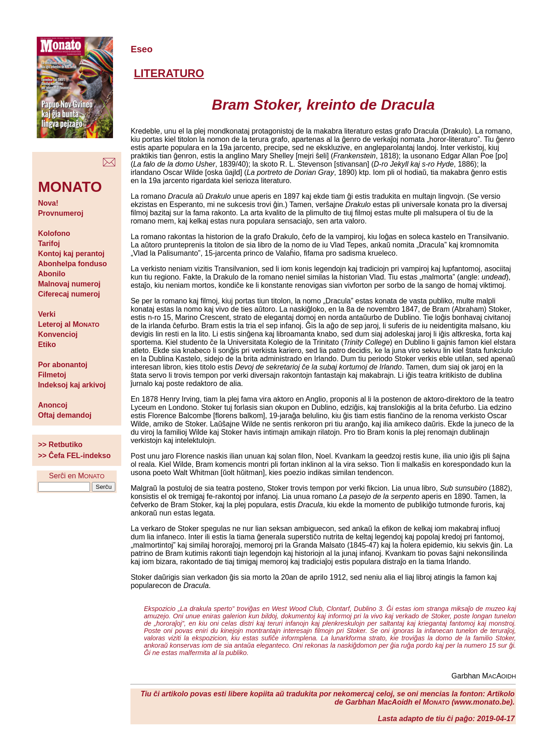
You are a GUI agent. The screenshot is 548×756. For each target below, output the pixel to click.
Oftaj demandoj (65, 415)
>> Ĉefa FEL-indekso (74, 456)
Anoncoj (53, 405)
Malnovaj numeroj (69, 284)
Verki (47, 314)
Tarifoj (49, 244)
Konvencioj (58, 334)
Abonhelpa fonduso (73, 264)
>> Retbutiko (60, 445)
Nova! (48, 203)
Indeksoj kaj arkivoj (72, 385)
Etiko (47, 344)
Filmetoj (52, 375)
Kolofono (54, 233)
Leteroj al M (69, 324)
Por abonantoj (63, 365)
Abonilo (52, 274)
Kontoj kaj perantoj (71, 254)
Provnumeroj (61, 213)
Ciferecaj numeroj (69, 294)
